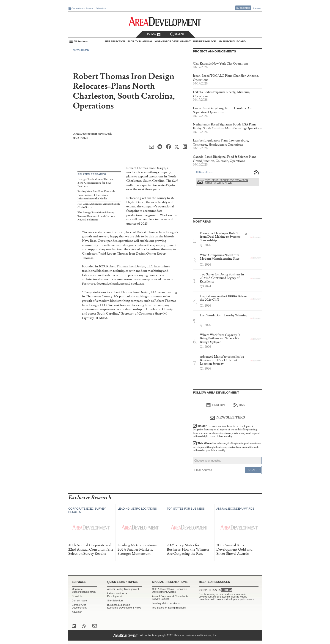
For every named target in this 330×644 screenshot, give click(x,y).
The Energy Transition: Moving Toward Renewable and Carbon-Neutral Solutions (96, 216)
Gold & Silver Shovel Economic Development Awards (169, 590)
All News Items (204, 172)
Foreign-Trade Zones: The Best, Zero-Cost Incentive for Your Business (96, 183)
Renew (257, 8)
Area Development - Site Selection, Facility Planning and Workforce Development (165, 21)
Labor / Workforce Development (117, 595)
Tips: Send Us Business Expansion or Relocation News (227, 182)
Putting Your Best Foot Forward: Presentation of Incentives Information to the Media (96, 195)
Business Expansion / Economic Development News (124, 606)
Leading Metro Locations (166, 603)
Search (177, 34)
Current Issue (79, 601)
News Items (81, 50)
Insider (227, 431)
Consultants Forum (82, 8)
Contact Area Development (79, 606)
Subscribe (243, 8)
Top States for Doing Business (169, 608)
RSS (239, 405)
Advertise (101, 8)
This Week (227, 447)
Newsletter (78, 596)
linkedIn (216, 405)
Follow (153, 34)
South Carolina (154, 181)
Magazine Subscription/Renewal (84, 590)
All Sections (81, 41)
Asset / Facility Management (123, 589)
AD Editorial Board (232, 41)
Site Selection (115, 601)
